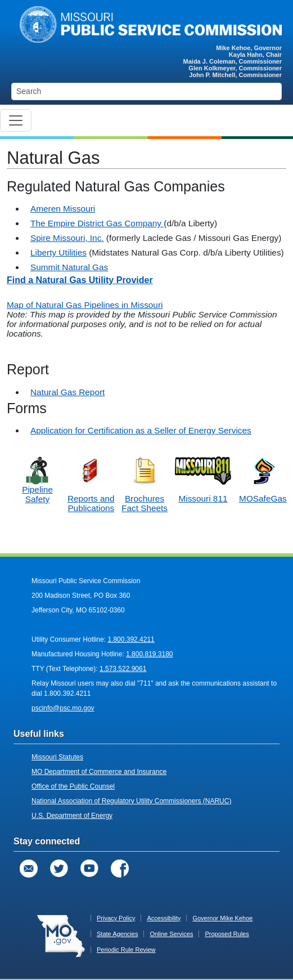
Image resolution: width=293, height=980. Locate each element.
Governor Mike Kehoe (222, 918)
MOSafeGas (263, 498)
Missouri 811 (203, 498)
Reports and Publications (91, 503)
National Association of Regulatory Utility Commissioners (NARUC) (131, 801)
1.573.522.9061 (123, 669)
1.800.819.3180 (149, 654)
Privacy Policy (116, 918)
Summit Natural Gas (69, 267)
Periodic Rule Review (126, 950)
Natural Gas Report (67, 392)
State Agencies (117, 934)
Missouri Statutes (57, 757)
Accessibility (164, 918)
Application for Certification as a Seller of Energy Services (141, 430)
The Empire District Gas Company (97, 223)
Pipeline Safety (37, 484)
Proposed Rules (227, 934)
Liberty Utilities (58, 252)
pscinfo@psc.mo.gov (63, 708)
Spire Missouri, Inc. (67, 238)
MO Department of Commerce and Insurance (99, 772)
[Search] (146, 91)
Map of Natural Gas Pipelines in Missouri (85, 305)
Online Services (171, 934)
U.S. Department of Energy (72, 816)
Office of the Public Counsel (73, 786)
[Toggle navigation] (16, 120)
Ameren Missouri (63, 209)
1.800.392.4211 (131, 639)
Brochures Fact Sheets (145, 503)
